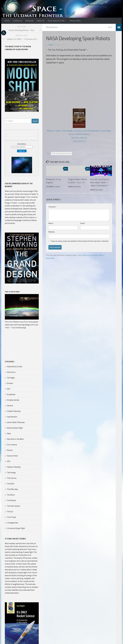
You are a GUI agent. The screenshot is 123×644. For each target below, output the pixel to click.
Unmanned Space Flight (16, 528)
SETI (9, 461)
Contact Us (17, 21)
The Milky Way (12, 489)
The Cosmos (12, 478)
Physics (10, 450)
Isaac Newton (12, 417)
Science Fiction (13, 456)
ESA (9, 389)
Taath (51, 45)
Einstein (10, 383)
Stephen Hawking (14, 467)
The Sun (10, 512)
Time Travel (11, 517)
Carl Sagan (11, 378)
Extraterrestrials (13, 400)
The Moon (11, 495)
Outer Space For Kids (56, 21)
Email (83, 223)
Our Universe (12, 445)
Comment (53, 207)
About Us (41, 21)
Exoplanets (11, 394)
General (10, 406)
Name (51, 223)
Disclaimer (29, 21)
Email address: (22, 144)
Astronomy (11, 372)
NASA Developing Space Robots (61, 153)
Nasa (9, 433)
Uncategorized (13, 523)
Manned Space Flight (15, 428)
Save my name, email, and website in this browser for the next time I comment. (80, 241)
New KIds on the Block (15, 439)
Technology (52, 27)
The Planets (12, 500)
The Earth (11, 484)
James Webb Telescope (16, 422)
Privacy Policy (75, 21)
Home (7, 21)
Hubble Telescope (14, 411)
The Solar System (14, 506)
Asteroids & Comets (15, 367)
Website (51, 232)
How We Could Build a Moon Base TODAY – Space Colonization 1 (100, 182)
